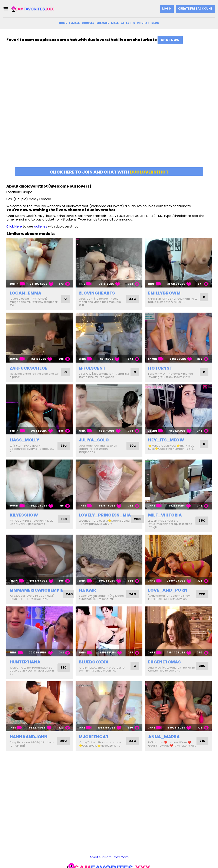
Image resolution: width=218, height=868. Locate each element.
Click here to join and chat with (109, 172)
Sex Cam (121, 835)
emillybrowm (164, 293)
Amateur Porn (101, 835)
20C (133, 446)
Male (115, 23)
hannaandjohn (29, 737)
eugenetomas (164, 662)
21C (202, 741)
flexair (87, 590)
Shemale (103, 23)
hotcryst (160, 368)
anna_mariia (164, 737)
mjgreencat (94, 737)
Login (167, 9)
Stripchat (141, 23)
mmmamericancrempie (36, 590)
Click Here (14, 226)
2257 (150, 857)
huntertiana (25, 662)
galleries (41, 226)
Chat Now (170, 40)
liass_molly (24, 440)
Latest (126, 23)
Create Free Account (195, 9)
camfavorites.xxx (106, 857)
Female (74, 23)
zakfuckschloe (28, 368)
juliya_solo (94, 440)
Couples (88, 23)
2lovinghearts (97, 293)
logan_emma (25, 293)
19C (64, 519)
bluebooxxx (94, 662)
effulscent (92, 368)
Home (63, 23)
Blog (155, 23)
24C (133, 299)
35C (202, 521)
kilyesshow (24, 515)
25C (63, 741)
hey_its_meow (166, 440)
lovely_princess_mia (105, 515)
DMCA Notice (133, 857)
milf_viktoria (165, 515)
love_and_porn (168, 590)
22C (63, 446)
